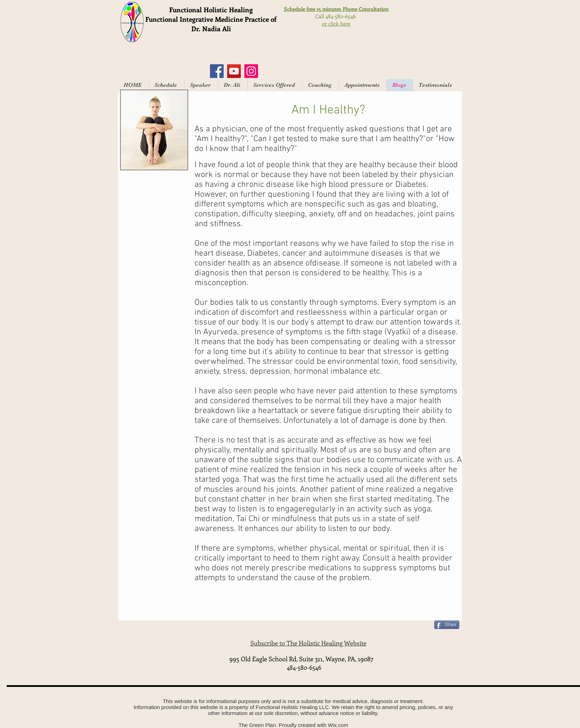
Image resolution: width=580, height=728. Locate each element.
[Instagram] (251, 71)
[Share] (447, 625)
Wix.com (338, 725)
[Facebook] (217, 71)
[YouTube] (234, 71)
